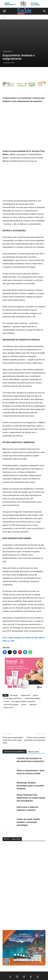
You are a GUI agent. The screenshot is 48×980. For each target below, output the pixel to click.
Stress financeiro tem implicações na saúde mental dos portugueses (31, 781)
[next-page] (8, 815)
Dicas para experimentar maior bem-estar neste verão (13, 723)
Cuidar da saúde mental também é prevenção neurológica (28, 805)
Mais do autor (34, 735)
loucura (6, 685)
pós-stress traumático (11, 688)
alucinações (14, 679)
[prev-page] (4, 815)
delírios (36, 679)
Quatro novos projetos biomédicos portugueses (35, 722)
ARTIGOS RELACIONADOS (15, 735)
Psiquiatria (33, 688)
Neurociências (8, 36)
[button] (4, 11)
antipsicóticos (26, 679)
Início (3, 17)
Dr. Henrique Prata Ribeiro (13, 682)
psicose (24, 688)
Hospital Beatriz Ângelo (32, 682)
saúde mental (8, 691)
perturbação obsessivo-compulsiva (23, 685)
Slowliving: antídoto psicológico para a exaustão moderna (30, 769)
